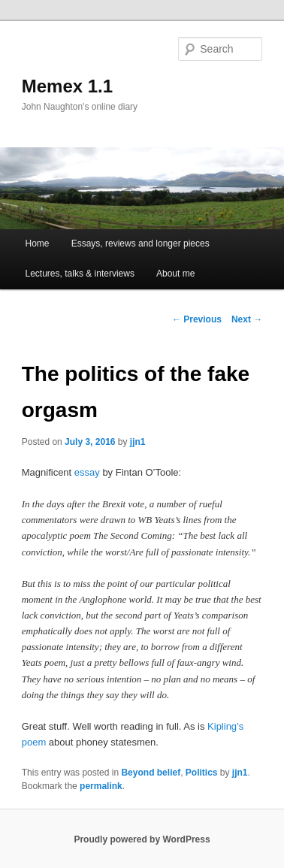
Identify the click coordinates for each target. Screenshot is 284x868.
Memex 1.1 (67, 86)
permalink (101, 786)
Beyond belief (151, 773)
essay (87, 472)
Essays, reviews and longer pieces (140, 243)
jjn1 (138, 442)
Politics (202, 773)
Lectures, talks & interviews (80, 274)
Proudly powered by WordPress (142, 839)
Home (38, 243)
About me (175, 274)
